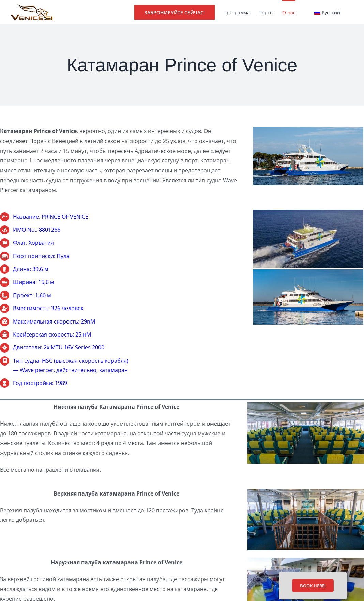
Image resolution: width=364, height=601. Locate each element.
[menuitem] (327, 12)
